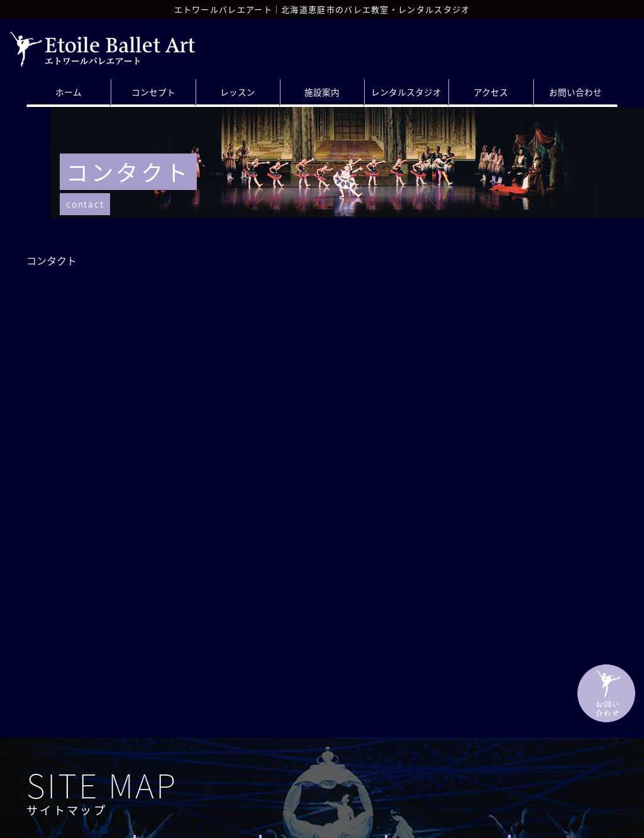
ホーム (69, 92)
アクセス (491, 92)
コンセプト (153, 92)
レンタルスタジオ (406, 92)
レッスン (238, 92)
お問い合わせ (575, 92)
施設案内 (322, 92)
